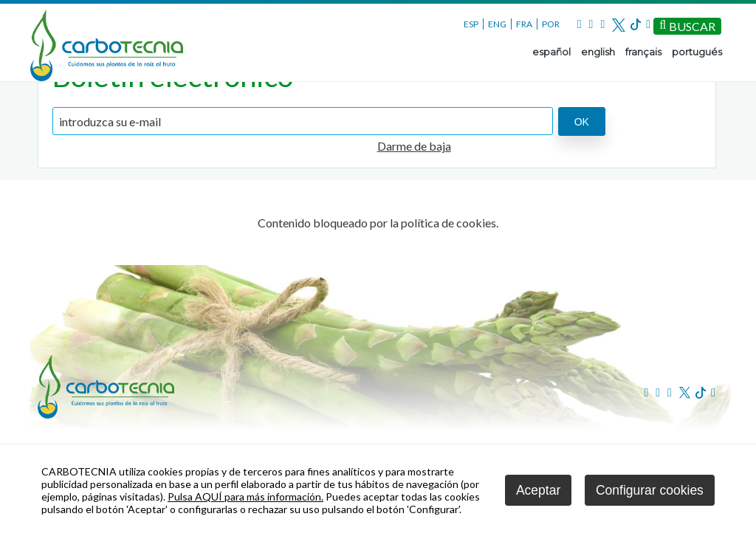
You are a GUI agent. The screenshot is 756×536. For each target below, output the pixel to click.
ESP (471, 24)
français (643, 52)
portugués (697, 52)
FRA (524, 24)
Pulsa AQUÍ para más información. (245, 497)
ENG (497, 24)
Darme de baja (414, 146)
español (551, 52)
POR (551, 24)
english (598, 52)
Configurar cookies (650, 490)
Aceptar (538, 490)
